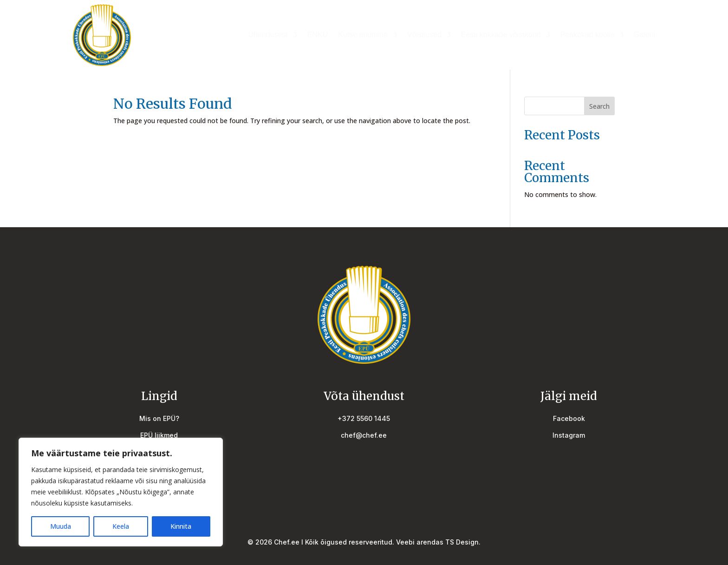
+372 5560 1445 (364, 418)
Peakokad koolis (587, 35)
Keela (121, 526)
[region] (121, 492)
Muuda (61, 526)
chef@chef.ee (364, 435)
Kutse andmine (363, 35)
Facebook (569, 418)
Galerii (644, 35)
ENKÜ (318, 35)
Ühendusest (268, 35)
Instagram (569, 435)
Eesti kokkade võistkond (501, 35)
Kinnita (181, 526)
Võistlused (424, 35)
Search (599, 106)
